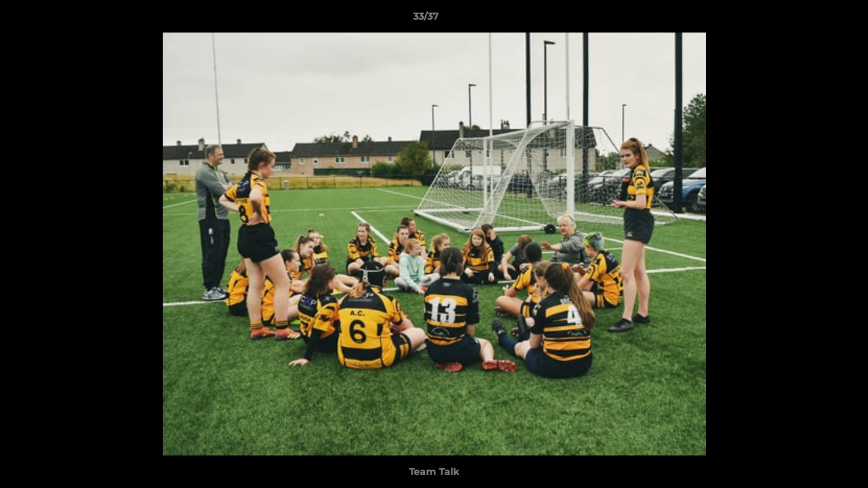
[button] (811, 20)
